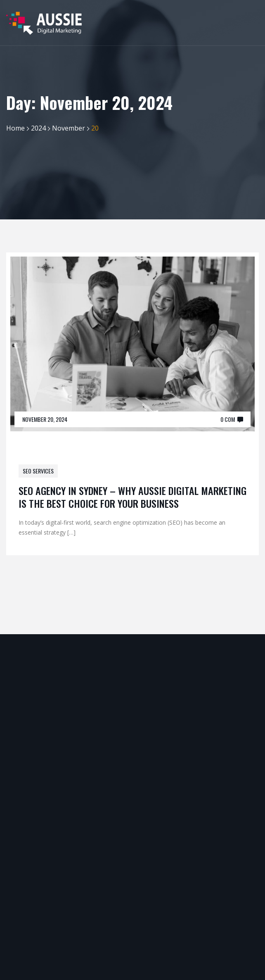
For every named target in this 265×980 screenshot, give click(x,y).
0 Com (228, 419)
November (69, 128)
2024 (38, 128)
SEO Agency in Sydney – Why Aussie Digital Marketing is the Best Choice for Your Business (132, 497)
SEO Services (38, 471)
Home (15, 128)
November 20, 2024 (45, 419)
